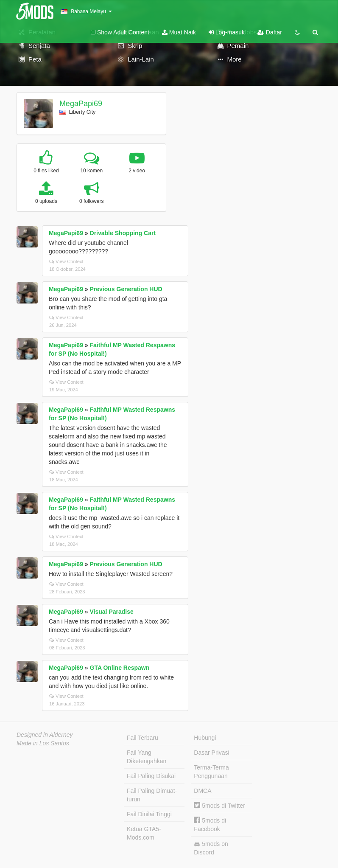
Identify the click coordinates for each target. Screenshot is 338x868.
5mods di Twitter (219, 806)
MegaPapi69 (81, 104)
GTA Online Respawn (120, 668)
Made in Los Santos (43, 743)
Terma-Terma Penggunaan (211, 772)
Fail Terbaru (142, 738)
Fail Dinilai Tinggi (149, 814)
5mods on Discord (211, 848)
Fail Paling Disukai (151, 776)
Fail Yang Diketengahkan (147, 757)
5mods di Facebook (210, 824)
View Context (66, 261)
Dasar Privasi (211, 753)
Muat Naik (179, 32)
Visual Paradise (112, 612)
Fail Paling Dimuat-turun (152, 795)
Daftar (270, 32)
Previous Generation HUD (126, 289)
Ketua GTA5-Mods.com (144, 833)
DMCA (203, 791)
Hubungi (205, 738)
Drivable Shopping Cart (123, 233)
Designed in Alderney (45, 735)
